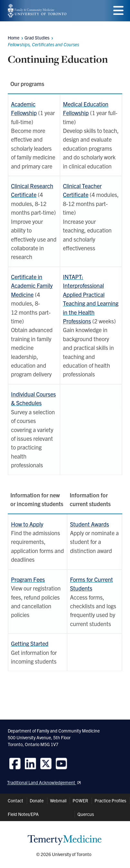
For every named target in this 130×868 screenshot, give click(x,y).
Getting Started (30, 643)
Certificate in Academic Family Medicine (32, 286)
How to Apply (27, 524)
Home (14, 38)
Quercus (86, 814)
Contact (15, 800)
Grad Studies (37, 38)
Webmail (58, 800)
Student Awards (90, 524)
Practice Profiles (110, 800)
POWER (80, 800)
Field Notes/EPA (23, 814)
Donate (37, 800)
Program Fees (28, 579)
